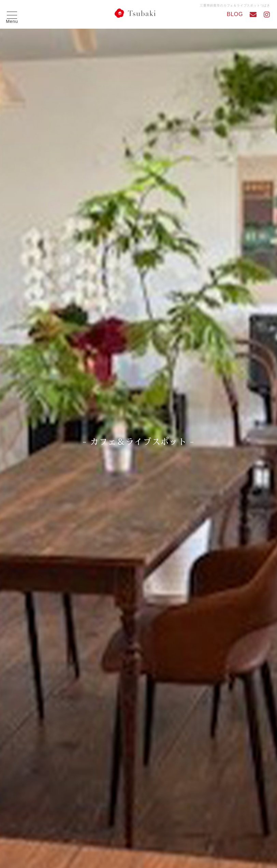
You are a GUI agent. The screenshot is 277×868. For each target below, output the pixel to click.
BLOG (235, 14)
